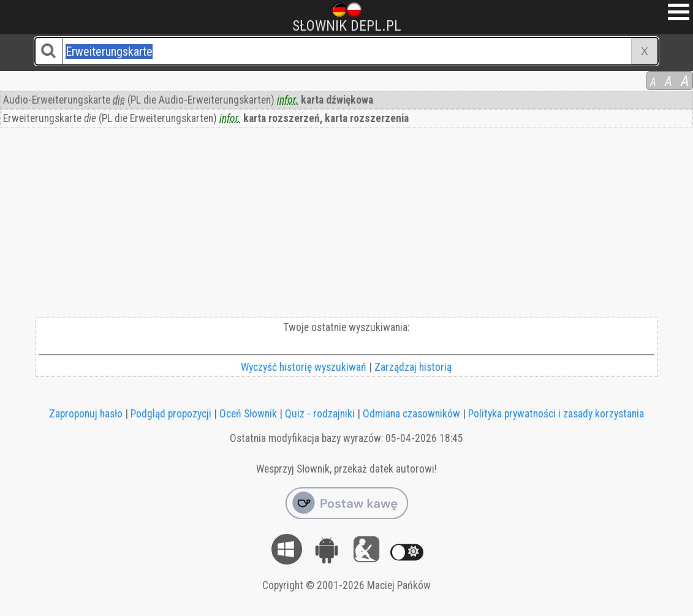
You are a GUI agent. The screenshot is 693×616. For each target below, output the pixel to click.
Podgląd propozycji (171, 414)
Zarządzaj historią (413, 367)
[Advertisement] (346, 226)
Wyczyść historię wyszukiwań (304, 367)
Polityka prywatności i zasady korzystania (556, 414)
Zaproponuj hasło (86, 414)
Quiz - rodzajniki (320, 414)
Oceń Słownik (248, 414)
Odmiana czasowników (411, 414)
